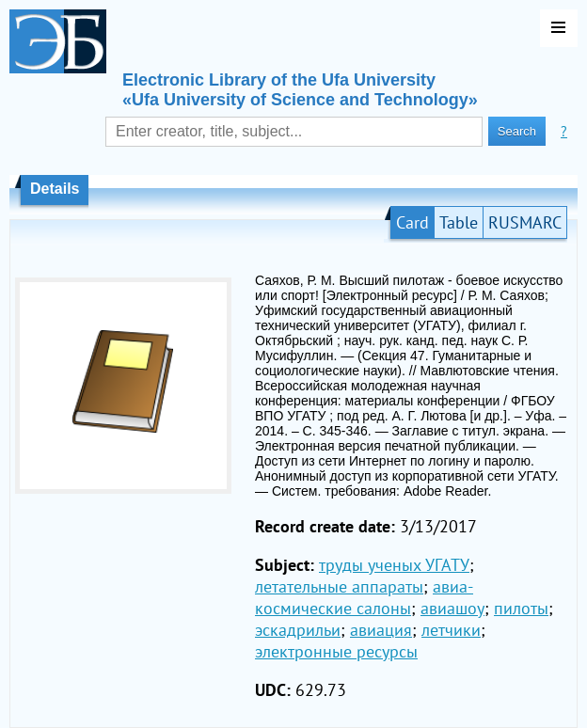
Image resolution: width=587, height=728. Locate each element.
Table (459, 222)
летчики (451, 630)
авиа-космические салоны (364, 597)
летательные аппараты (339, 586)
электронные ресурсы (336, 651)
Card (412, 222)
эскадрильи (298, 630)
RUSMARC (525, 222)
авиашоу (452, 608)
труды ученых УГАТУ (394, 565)
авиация (381, 630)
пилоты (521, 608)
